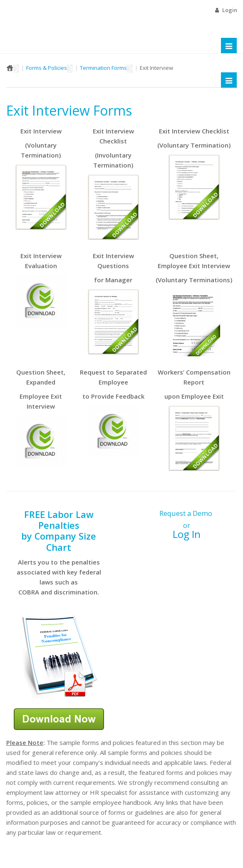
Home (10, 68)
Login (230, 10)
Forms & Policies (47, 68)
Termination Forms (103, 68)
